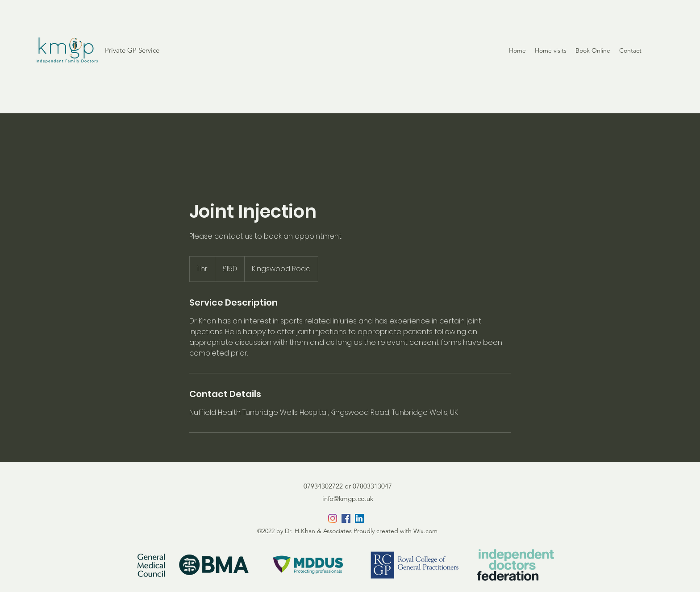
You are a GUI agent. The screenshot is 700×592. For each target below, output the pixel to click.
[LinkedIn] (359, 518)
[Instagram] (333, 518)
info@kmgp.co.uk (348, 499)
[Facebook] (346, 518)
